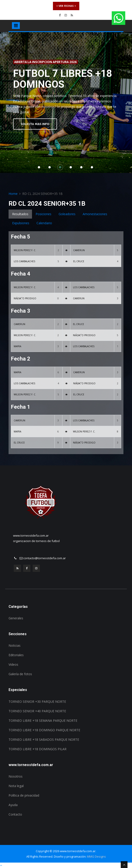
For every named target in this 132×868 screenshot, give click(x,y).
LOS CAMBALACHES (24, 261)
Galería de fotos (20, 674)
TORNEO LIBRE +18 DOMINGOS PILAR (38, 749)
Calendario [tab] (44, 223)
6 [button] (93, 168)
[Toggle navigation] (16, 26)
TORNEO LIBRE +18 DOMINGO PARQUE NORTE (44, 730)
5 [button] (82, 168)
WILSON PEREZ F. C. (25, 250)
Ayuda (13, 805)
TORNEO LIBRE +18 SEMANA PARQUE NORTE (43, 721)
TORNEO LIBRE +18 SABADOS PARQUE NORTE (44, 739)
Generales (16, 618)
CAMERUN (79, 250)
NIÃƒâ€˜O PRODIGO (25, 298)
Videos (13, 664)
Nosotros (16, 776)
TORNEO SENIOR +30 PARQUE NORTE (37, 702)
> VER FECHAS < (66, 6)
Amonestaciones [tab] (95, 214)
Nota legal (16, 786)
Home (13, 194)
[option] (66, 103)
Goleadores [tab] (67, 214)
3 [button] (61, 168)
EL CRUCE (79, 261)
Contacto (15, 814)
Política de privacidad (24, 795)
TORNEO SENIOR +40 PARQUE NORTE (37, 711)
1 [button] (40, 168)
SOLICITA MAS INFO (35, 124)
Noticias (15, 645)
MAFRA (17, 346)
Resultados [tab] (20, 214)
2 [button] (51, 168)
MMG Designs (96, 856)
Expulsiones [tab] (21, 223)
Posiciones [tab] (43, 214)
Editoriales (16, 655)
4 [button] (72, 168)
